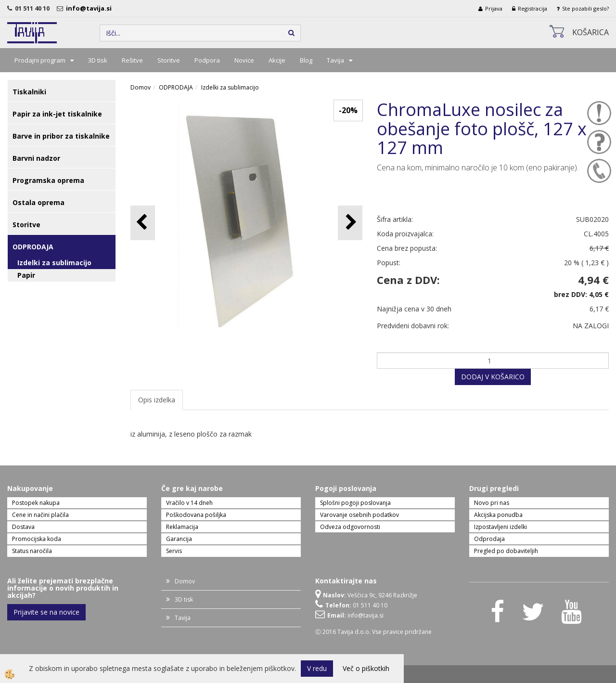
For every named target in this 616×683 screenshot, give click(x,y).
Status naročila (32, 551)
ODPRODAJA (176, 87)
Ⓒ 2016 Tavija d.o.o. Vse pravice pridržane (373, 632)
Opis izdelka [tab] (157, 400)
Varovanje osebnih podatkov (359, 515)
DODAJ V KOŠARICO (493, 377)
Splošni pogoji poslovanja (355, 503)
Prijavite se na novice (46, 612)
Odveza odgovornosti (350, 527)
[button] (350, 223)
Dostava (23, 527)
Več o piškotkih (366, 668)
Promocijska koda (37, 539)
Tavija (335, 60)
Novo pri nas (492, 503)
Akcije (277, 60)
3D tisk (98, 60)
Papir (26, 275)
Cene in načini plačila (40, 515)
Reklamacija (182, 527)
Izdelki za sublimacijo (54, 263)
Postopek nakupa (36, 503)
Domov (141, 87)
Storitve (169, 60)
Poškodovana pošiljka (196, 515)
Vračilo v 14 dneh (189, 503)
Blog (306, 60)
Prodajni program (40, 60)
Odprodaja (489, 539)
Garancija (179, 539)
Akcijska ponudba (498, 515)
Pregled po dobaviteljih (506, 551)
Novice (244, 60)
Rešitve (132, 60)
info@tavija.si (90, 8)
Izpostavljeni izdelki (500, 527)
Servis (174, 551)
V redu (317, 668)
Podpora (207, 60)
